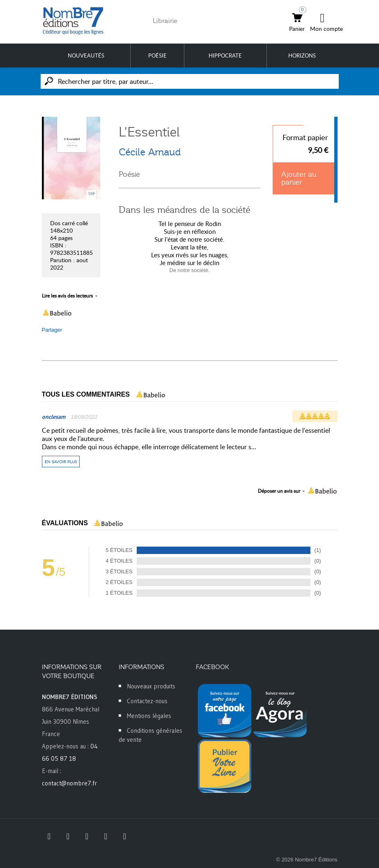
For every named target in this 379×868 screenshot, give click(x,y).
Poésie (129, 174)
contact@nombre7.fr (69, 783)
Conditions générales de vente (150, 735)
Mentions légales (149, 716)
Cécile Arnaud (150, 152)
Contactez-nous (147, 701)
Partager (52, 330)
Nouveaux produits (151, 686)
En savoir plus (61, 462)
